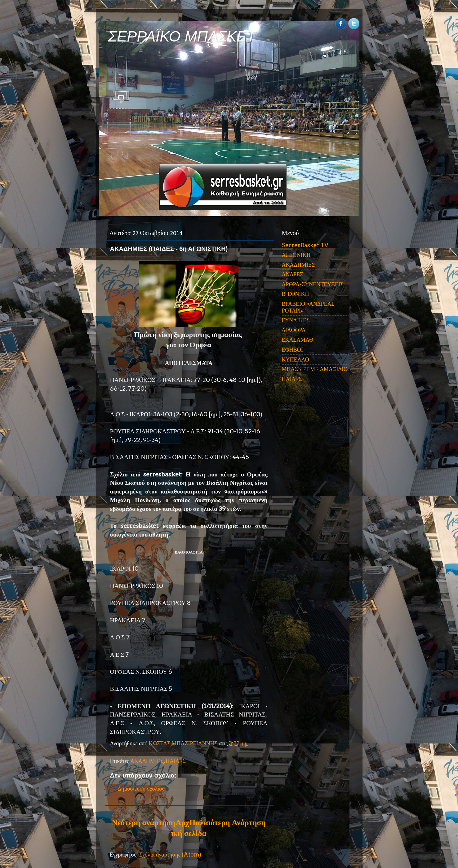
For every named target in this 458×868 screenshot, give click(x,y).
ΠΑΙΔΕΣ (176, 761)
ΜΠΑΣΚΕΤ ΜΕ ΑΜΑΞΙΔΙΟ (315, 369)
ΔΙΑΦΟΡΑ (294, 330)
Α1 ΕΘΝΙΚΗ (296, 255)
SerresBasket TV (305, 245)
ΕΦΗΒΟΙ (292, 350)
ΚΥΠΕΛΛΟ (296, 359)
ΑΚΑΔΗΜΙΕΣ (147, 761)
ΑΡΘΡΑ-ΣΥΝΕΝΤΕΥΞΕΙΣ (313, 284)
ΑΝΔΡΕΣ (293, 274)
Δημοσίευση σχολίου (141, 789)
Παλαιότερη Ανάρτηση (228, 822)
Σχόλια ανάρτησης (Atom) (170, 855)
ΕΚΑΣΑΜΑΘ (298, 340)
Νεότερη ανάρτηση (144, 822)
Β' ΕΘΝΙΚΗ (296, 294)
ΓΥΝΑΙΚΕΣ (296, 320)
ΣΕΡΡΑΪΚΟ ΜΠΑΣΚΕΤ (182, 36)
